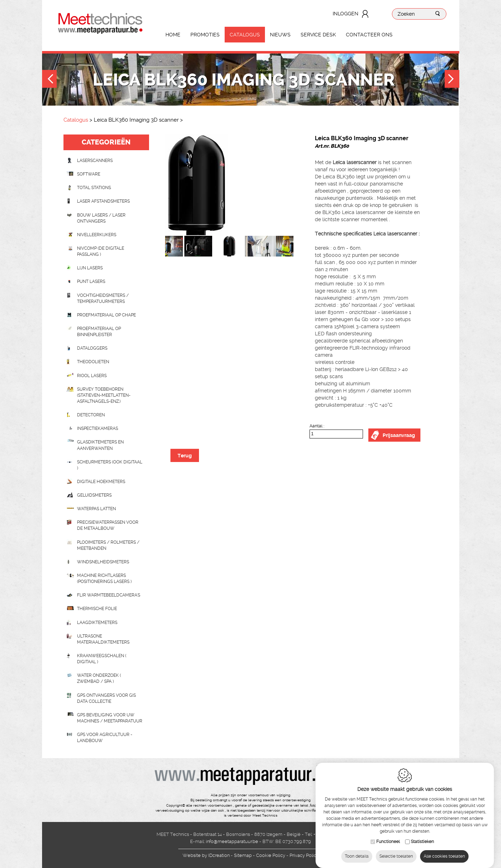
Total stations (94, 188)
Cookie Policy (271, 855)
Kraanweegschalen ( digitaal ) (102, 659)
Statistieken (422, 835)
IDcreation (206, 855)
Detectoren (91, 415)
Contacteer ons (369, 35)
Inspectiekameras (98, 428)
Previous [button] (49, 80)
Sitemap (243, 855)
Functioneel (388, 835)
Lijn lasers (90, 268)
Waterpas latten (96, 509)
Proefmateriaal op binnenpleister (99, 332)
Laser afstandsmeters (103, 201)
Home (173, 35)
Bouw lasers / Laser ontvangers (101, 218)
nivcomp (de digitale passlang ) (101, 251)
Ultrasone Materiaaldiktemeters (103, 639)
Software (89, 174)
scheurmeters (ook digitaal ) (110, 465)
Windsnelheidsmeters (103, 562)
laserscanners (95, 161)
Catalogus (245, 35)
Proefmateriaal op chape (106, 315)
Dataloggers (92, 348)
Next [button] (452, 80)
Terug (185, 456)
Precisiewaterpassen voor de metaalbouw (108, 525)
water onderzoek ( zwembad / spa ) (99, 678)
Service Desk (318, 35)
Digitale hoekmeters (101, 482)
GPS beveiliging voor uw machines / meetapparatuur (110, 718)
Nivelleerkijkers (97, 235)
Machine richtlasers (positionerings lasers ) (104, 578)
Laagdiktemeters (97, 623)
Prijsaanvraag (399, 435)
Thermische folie (97, 609)
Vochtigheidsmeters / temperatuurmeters (103, 298)
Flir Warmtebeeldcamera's (109, 595)
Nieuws (280, 35)
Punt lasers (91, 281)
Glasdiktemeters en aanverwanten (100, 445)
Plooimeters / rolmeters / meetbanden (108, 545)
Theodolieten (93, 362)
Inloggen (346, 14)
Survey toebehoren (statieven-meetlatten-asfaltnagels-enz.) (104, 395)
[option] (229, 185)
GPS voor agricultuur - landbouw (105, 738)
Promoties (205, 35)
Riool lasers (92, 376)
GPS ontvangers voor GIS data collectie (106, 698)
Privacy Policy (304, 855)
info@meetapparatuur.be (232, 841)
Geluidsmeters (94, 495)
